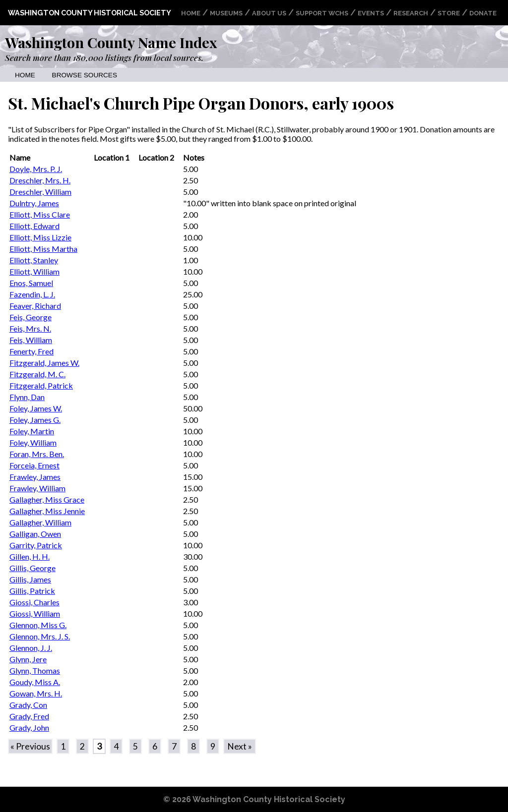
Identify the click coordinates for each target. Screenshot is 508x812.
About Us (269, 13)
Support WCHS (322, 13)
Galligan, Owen (35, 534)
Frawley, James (35, 477)
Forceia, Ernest (34, 465)
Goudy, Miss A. (35, 682)
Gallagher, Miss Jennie (47, 511)
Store (449, 13)
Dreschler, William (40, 192)
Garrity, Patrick (36, 545)
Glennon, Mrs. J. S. (40, 636)
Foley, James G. (35, 420)
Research (411, 13)
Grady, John (29, 727)
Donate (483, 13)
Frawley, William (37, 488)
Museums (226, 13)
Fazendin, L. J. (32, 294)
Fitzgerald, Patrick (41, 385)
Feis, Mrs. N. (30, 328)
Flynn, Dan (27, 397)
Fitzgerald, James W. (44, 363)
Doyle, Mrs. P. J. (36, 169)
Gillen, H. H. (30, 556)
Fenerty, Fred (32, 351)
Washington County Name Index (111, 42)
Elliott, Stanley (34, 260)
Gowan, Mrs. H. (36, 693)
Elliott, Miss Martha (43, 249)
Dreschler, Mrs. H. (40, 180)
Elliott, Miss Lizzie (40, 237)
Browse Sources (85, 75)
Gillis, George (32, 568)
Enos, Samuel (31, 283)
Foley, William (33, 442)
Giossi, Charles (34, 602)
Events (371, 13)
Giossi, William (35, 613)
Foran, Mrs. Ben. (37, 454)
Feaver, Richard (35, 306)
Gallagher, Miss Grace (47, 499)
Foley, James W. (36, 408)
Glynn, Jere (28, 659)
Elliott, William (34, 271)
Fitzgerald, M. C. (37, 374)
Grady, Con (28, 705)
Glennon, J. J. (31, 648)
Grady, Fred (29, 716)
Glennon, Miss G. (38, 625)
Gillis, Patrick (32, 591)
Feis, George (31, 317)
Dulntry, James (34, 203)
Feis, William (31, 340)
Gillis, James (30, 579)
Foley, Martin (32, 431)
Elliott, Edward (34, 226)
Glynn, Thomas (35, 670)
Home (191, 13)
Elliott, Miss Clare (40, 214)
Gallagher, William (40, 522)
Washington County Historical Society (90, 13)
